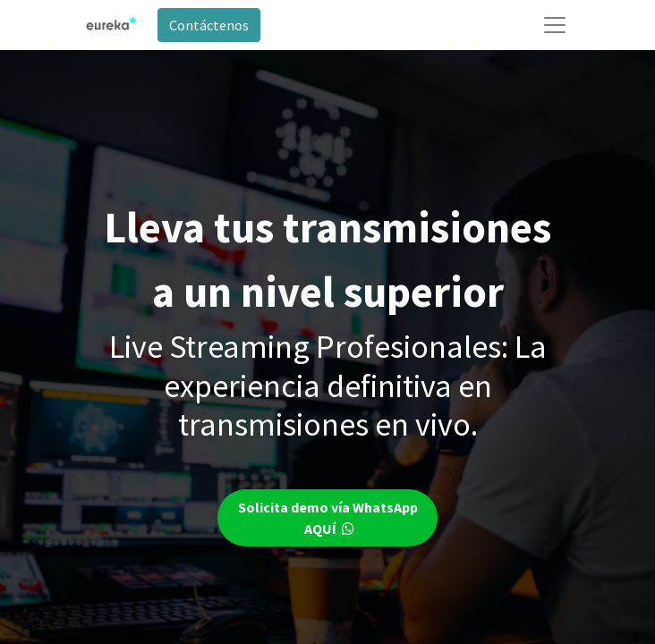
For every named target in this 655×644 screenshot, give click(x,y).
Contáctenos (209, 25)
